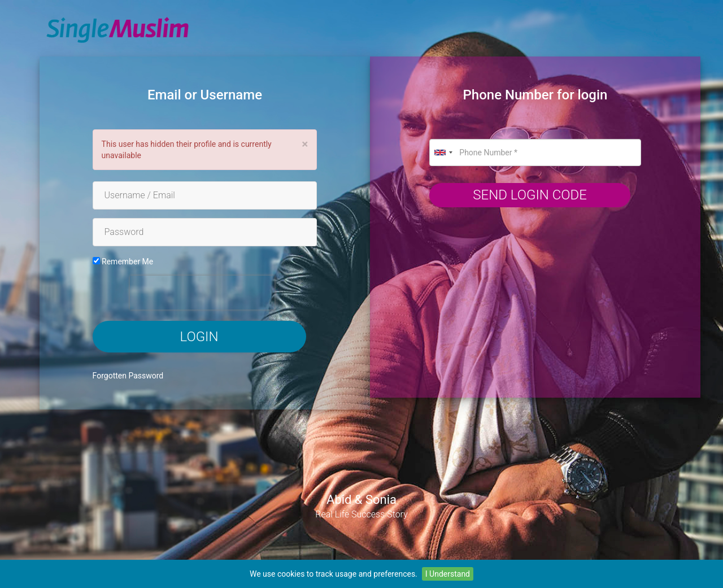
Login (199, 337)
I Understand (448, 574)
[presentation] (202, 293)
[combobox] (443, 153)
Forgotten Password (128, 376)
